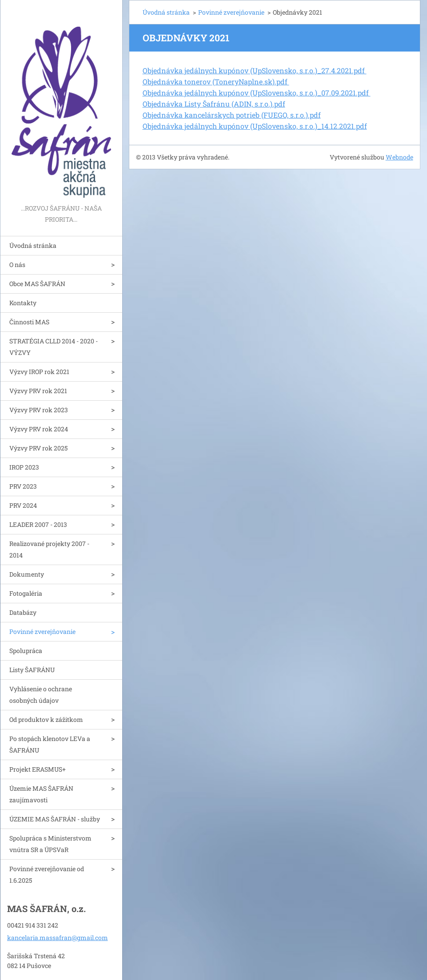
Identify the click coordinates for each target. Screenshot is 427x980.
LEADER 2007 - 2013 (38, 524)
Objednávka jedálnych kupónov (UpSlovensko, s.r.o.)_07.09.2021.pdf (257, 93)
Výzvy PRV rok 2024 (39, 429)
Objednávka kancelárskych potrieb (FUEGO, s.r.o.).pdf (232, 115)
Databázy (23, 612)
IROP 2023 (24, 467)
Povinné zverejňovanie (42, 631)
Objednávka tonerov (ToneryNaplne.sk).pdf (216, 82)
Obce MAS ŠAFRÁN (37, 284)
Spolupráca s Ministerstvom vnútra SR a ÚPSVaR (50, 844)
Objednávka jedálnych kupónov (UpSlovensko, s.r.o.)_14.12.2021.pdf (255, 126)
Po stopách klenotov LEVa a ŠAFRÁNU (50, 744)
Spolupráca (26, 651)
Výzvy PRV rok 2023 (39, 410)
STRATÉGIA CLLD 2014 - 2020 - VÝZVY (54, 347)
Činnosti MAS (29, 322)
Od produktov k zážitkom (46, 719)
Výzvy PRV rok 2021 (38, 391)
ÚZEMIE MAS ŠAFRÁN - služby (55, 819)
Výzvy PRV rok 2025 (38, 448)
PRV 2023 (23, 486)
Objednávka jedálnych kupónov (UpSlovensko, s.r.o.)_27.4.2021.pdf (255, 70)
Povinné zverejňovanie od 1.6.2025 (47, 874)
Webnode (399, 157)
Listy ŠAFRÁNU (32, 670)
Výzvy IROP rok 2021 (39, 372)
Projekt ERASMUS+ (38, 769)
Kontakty (23, 303)
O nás (17, 265)
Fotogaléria (26, 593)
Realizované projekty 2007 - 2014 (49, 549)
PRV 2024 (23, 505)
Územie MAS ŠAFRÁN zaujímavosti (41, 794)
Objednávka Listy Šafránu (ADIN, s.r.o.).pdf (214, 104)
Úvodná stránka (33, 245)
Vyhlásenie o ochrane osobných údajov (41, 695)
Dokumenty (27, 574)
